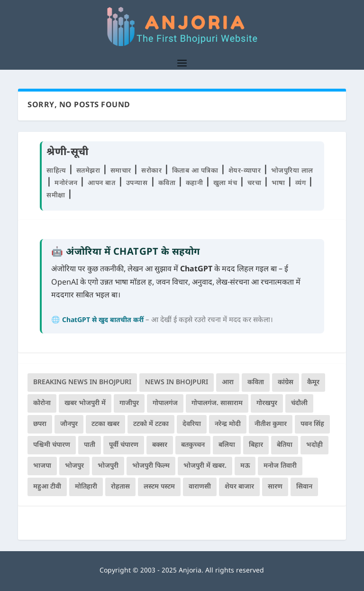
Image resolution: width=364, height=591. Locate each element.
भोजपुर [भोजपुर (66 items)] (74, 466)
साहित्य (57, 171)
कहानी (196, 183)
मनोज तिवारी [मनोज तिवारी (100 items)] (280, 466)
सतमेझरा (89, 171)
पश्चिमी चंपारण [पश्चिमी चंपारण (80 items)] (52, 445)
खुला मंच (226, 183)
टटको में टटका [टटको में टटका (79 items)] (151, 424)
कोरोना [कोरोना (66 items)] (42, 403)
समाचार (122, 171)
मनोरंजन (67, 183)
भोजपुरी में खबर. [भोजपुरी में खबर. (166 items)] (205, 466)
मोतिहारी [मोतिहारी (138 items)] (86, 487)
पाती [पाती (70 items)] (90, 445)
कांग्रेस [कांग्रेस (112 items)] (286, 383)
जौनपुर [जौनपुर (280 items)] (69, 424)
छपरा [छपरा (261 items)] (40, 424)
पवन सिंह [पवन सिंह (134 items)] (312, 424)
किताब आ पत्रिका (196, 171)
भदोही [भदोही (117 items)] (314, 445)
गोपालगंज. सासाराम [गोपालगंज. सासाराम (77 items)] (217, 403)
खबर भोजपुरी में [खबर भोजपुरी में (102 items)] (85, 403)
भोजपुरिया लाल (292, 171)
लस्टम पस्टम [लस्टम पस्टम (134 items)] (159, 487)
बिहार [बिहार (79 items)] (256, 445)
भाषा (280, 183)
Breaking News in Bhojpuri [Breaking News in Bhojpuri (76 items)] (82, 383)
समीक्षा (57, 196)
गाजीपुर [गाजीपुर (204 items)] (129, 403)
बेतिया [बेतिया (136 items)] (285, 445)
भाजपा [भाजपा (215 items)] (42, 466)
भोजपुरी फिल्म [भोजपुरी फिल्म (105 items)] (151, 466)
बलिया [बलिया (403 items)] (227, 445)
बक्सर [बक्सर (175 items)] (160, 445)
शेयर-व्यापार (246, 171)
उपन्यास (137, 183)
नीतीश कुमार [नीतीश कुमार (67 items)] (271, 424)
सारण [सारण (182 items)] (275, 487)
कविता (168, 183)
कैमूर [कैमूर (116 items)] (313, 383)
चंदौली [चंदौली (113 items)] (299, 403)
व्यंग (302, 183)
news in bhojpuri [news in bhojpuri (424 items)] (177, 383)
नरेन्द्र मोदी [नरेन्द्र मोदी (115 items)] (228, 424)
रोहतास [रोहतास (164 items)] (120, 487)
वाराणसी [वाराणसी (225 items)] (200, 487)
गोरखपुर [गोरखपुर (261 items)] (267, 403)
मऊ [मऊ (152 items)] (245, 466)
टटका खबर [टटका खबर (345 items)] (105, 424)
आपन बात (101, 183)
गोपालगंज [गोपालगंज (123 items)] (165, 403)
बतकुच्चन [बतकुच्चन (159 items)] (193, 445)
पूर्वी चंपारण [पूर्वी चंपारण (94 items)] (124, 445)
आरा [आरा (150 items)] (228, 383)
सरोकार (153, 171)
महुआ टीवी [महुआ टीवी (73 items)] (47, 487)
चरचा (255, 183)
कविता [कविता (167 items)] (256, 383)
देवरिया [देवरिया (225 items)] (192, 424)
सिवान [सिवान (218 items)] (304, 487)
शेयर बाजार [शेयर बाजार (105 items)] (239, 487)
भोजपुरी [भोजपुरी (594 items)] (108, 466)
